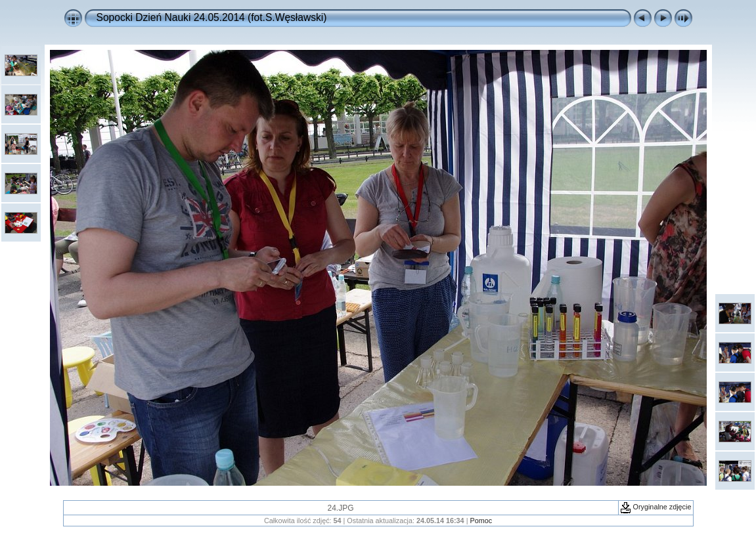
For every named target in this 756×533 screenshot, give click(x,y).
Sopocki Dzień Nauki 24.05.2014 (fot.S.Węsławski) (212, 17)
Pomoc (481, 521)
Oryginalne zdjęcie (656, 507)
